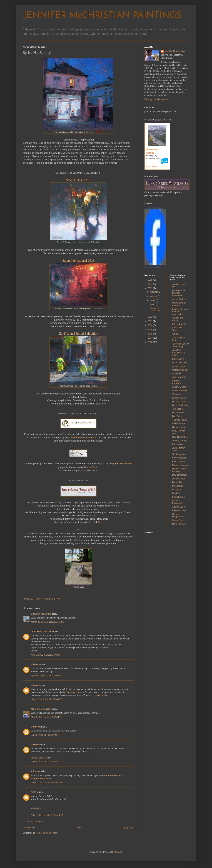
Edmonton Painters (112, 775)
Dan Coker (177, 416)
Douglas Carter (179, 402)
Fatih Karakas (179, 462)
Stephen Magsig (180, 465)
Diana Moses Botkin (41, 614)
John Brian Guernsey (42, 632)
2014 (150, 284)
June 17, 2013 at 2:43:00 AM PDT (47, 783)
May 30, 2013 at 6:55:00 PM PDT (47, 717)
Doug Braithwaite (180, 405)
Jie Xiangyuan (179, 454)
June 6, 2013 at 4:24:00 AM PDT (46, 762)
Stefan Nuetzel (179, 398)
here (111, 253)
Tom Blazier (178, 409)
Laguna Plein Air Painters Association (180, 312)
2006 (150, 342)
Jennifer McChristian (175, 51)
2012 (150, 317)
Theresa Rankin (180, 420)
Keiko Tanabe (179, 423)
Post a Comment (35, 822)
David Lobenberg (180, 437)
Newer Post (29, 828)
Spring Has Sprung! (155, 309)
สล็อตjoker (36, 808)
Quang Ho (177, 374)
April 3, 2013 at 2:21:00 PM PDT (46, 655)
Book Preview (152, 167)
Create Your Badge (153, 267)
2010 (150, 325)
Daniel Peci (178, 482)
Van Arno (176, 394)
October (154, 292)
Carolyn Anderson (177, 382)
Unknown (36, 664)
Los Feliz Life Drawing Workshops (179, 293)
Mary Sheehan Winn (41, 709)
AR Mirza (36, 771)
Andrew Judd (178, 507)
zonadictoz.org (101, 695)
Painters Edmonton (41, 779)
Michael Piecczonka (178, 502)
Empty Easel (178, 359)
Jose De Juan (179, 479)
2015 (150, 280)
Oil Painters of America (179, 304)
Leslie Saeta (178, 413)
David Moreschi (180, 475)
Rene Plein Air (179, 524)
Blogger (119, 852)
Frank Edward (179, 497)
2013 (150, 288)
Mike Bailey (178, 486)
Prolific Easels (179, 324)
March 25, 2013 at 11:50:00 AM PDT (48, 622)
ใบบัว (34, 792)
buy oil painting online (41, 758)
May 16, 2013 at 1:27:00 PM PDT (47, 699)
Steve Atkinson (179, 458)
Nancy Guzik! (91, 467)
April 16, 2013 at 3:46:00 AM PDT (47, 676)
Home (79, 828)
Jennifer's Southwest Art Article (179, 353)
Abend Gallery (179, 299)
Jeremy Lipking (179, 387)
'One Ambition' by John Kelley (180, 345)
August (154, 296)
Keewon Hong (179, 510)
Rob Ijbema (178, 490)
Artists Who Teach (178, 329)
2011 (150, 321)
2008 (150, 334)
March (154, 304)
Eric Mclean (178, 444)
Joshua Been (178, 366)
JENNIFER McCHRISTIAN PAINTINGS (102, 16)
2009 (150, 330)
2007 (150, 338)
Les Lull (176, 493)
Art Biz (175, 334)
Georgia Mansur (180, 370)
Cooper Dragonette (177, 515)
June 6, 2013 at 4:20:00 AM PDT (46, 735)
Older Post (128, 828)
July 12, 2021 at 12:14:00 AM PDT (47, 815)
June (153, 300)
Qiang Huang (179, 427)
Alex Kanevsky (179, 377)
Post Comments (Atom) (47, 833)
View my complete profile (156, 99)
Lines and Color (180, 363)
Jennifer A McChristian (154, 208)
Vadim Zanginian (180, 391)
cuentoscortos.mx (76, 692)
